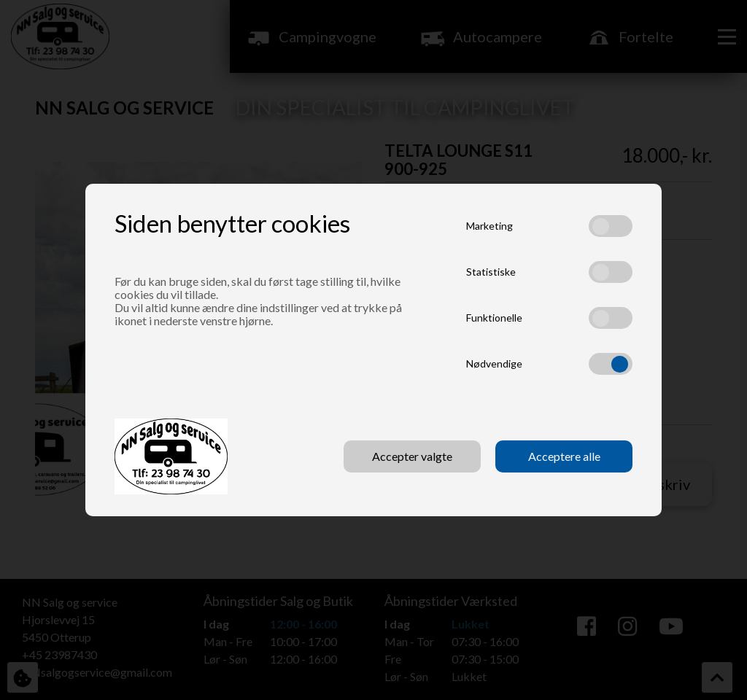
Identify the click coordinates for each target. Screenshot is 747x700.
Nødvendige (494, 363)
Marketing (489, 226)
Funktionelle (494, 318)
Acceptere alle (564, 456)
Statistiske (491, 272)
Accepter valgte (412, 456)
